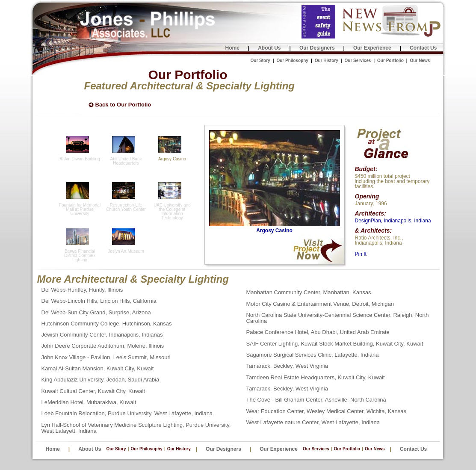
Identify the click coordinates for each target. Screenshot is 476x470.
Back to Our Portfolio (123, 105)
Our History (327, 61)
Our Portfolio (390, 61)
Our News (420, 61)
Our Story (260, 61)
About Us (269, 48)
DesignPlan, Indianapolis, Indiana (393, 221)
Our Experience (372, 48)
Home (232, 48)
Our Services (358, 61)
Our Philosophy (292, 61)
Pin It (361, 254)
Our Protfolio (347, 449)
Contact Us (423, 48)
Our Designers (317, 48)
